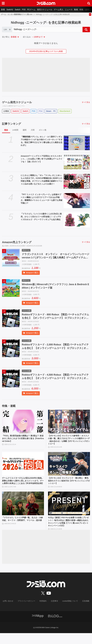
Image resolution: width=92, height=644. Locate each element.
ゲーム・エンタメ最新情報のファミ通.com (17, 14)
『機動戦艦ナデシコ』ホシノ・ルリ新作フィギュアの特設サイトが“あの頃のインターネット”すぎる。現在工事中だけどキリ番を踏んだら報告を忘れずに (42, 141)
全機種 (6, 111)
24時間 (15, 130)
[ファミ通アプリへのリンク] (38, 627)
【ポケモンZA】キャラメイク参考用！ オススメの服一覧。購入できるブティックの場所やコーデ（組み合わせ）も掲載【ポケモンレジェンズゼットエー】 (69, 444)
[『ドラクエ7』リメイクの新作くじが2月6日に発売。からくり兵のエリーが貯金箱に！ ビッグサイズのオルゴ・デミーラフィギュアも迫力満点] (77, 220)
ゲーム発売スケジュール (17, 102)
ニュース (69, 10)
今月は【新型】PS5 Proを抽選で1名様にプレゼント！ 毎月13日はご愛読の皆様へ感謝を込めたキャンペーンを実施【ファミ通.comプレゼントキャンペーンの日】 (69, 532)
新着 (3, 10)
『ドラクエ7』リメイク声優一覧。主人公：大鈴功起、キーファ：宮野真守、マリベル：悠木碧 (23, 530)
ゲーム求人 (59, 10)
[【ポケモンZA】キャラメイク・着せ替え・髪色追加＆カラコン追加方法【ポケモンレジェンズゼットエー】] (69, 469)
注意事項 (54, 612)
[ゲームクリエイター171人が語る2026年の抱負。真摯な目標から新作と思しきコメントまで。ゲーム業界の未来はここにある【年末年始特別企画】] (23, 469)
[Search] (47, 30)
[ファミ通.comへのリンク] (46, 3)
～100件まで (37, 37)
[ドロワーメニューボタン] (3, 3)
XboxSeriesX (65, 111)
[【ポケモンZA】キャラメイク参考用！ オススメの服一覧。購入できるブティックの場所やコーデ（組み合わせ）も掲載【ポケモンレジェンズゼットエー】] (69, 425)
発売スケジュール (45, 10)
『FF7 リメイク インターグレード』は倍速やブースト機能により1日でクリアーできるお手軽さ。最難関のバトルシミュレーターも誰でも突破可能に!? (42, 199)
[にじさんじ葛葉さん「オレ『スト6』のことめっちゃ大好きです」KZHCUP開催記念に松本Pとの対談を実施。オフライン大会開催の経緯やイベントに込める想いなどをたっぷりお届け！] (77, 181)
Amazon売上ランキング (17, 242)
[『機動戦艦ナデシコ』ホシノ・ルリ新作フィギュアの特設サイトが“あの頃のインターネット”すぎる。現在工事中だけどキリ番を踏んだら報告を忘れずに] (77, 143)
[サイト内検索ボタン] (89, 3)
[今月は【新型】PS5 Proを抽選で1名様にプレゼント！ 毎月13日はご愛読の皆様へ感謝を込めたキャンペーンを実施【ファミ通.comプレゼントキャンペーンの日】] (69, 513)
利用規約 (43, 612)
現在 (6, 130)
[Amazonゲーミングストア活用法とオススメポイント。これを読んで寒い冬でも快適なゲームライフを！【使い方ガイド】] (77, 162)
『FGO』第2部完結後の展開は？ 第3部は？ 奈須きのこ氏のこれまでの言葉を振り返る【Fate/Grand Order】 (23, 443)
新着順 (14, 37)
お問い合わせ (10, 612)
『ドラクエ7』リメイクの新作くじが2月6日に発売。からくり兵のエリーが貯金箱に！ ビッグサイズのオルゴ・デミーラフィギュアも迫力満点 (41, 217)
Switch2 (10, 10)
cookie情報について (69, 612)
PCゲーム (31, 10)
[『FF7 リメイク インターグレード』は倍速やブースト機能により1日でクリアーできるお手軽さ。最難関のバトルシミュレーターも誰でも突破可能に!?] (77, 201)
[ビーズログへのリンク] (55, 627)
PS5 (24, 10)
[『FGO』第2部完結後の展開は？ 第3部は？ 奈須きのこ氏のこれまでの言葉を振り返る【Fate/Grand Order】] (23, 425)
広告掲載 (83, 612)
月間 (33, 130)
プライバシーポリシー (27, 612)
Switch (18, 10)
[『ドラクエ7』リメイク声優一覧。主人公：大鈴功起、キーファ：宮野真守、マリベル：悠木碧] (23, 513)
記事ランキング (11, 124)
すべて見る (86, 102)
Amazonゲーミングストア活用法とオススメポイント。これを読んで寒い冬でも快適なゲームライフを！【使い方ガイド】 (42, 159)
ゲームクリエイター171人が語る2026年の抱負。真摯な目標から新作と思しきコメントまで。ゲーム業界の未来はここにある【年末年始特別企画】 (23, 488)
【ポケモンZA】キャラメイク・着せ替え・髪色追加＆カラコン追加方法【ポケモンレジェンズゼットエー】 (69, 487)
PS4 (41, 111)
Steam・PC (51, 111)
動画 (76, 10)
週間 (24, 130)
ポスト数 (43, 130)
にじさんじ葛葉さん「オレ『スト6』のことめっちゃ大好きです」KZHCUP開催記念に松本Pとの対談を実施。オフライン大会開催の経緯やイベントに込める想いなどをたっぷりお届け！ (42, 180)
